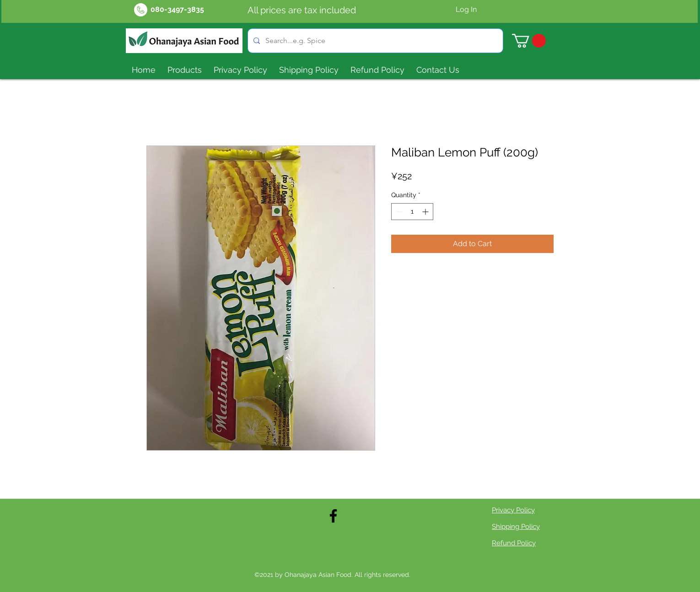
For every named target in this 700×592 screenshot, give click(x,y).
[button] (529, 41)
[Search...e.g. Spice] (374, 41)
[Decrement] (398, 212)
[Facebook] (333, 516)
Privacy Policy (513, 510)
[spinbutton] (412, 212)
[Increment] (426, 212)
